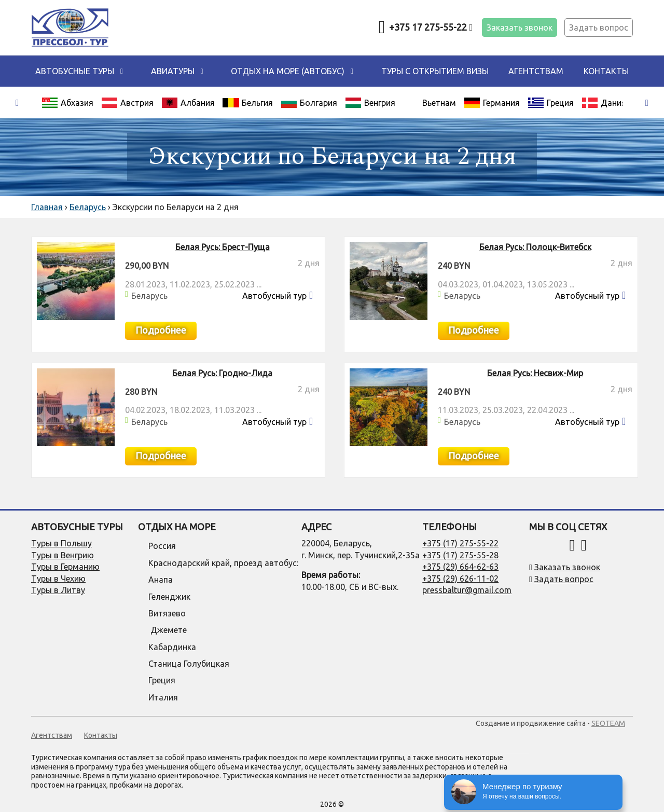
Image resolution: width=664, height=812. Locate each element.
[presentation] (17, 103)
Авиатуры (173, 71)
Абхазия (67, 103)
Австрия (127, 103)
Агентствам (536, 71)
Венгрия (370, 103)
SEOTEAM (608, 723)
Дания (604, 103)
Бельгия (248, 103)
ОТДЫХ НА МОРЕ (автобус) (288, 71)
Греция (551, 103)
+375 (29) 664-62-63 (460, 567)
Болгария (309, 103)
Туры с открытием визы (435, 71)
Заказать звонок (520, 27)
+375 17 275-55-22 (431, 27)
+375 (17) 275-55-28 (460, 555)
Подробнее (161, 330)
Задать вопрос (599, 27)
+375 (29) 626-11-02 (460, 579)
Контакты (606, 71)
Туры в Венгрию (63, 555)
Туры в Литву (58, 590)
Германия (492, 103)
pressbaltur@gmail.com (467, 590)
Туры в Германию (65, 567)
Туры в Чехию (58, 579)
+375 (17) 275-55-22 (460, 543)
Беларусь (149, 296)
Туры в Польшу (61, 543)
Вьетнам (439, 103)
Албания (188, 103)
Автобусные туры (75, 71)
